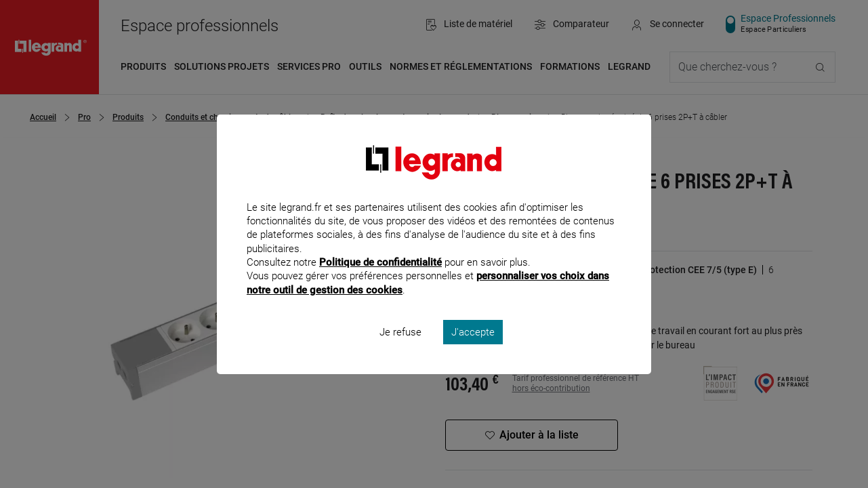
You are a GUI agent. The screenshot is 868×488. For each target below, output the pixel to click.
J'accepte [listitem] (473, 350)
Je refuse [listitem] (400, 350)
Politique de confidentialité (380, 281)
